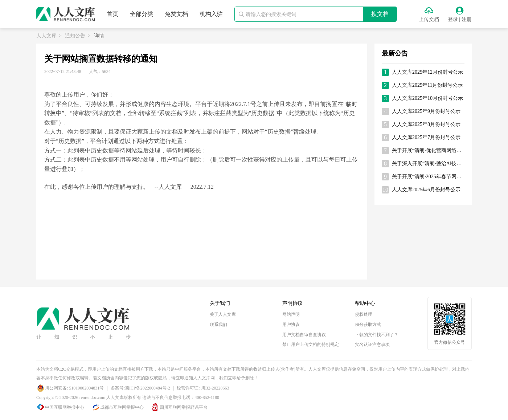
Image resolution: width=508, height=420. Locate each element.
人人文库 (46, 36)
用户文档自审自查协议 (304, 335)
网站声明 (291, 315)
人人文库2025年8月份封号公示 (426, 124)
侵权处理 (364, 315)
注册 (467, 19)
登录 (453, 19)
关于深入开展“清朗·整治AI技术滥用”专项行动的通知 (428, 164)
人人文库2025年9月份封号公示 (426, 111)
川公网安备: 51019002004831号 (74, 388)
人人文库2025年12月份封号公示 (427, 72)
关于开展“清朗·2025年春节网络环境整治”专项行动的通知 (428, 177)
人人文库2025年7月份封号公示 (426, 137)
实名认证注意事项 (372, 345)
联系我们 (218, 325)
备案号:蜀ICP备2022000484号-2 (140, 388)
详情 (99, 36)
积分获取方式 (368, 325)
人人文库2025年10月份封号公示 (427, 98)
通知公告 (75, 36)
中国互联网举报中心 (65, 407)
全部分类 (142, 14)
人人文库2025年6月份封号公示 (426, 190)
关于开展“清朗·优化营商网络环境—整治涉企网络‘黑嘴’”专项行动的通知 (428, 150)
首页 (112, 14)
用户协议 (291, 325)
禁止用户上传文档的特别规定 (311, 345)
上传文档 (429, 19)
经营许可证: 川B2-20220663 (203, 388)
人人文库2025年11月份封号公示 (427, 85)
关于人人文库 (223, 315)
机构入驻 (211, 14)
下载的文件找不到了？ (377, 335)
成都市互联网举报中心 (122, 407)
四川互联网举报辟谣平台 (184, 407)
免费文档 (176, 14)
